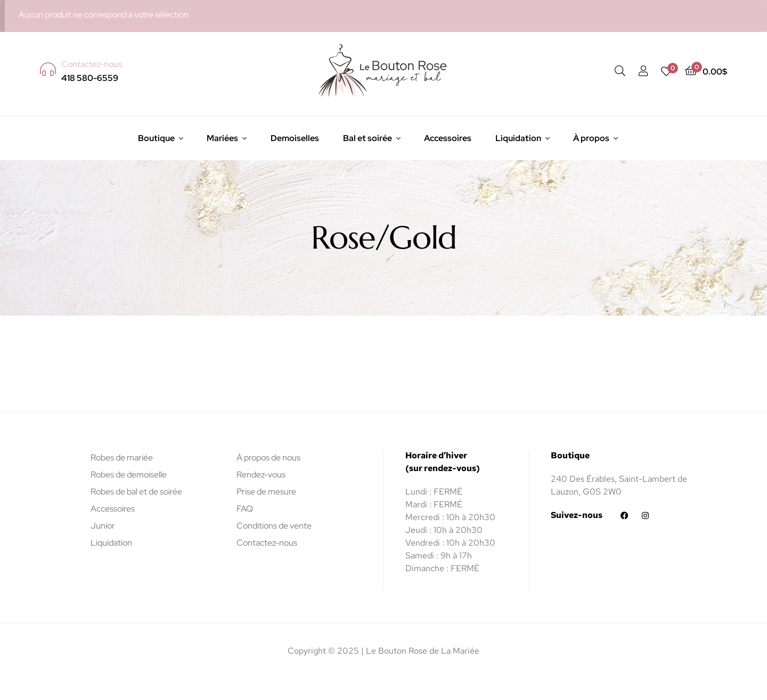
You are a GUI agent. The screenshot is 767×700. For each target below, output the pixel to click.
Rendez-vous (261, 475)
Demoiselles (295, 138)
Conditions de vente (274, 526)
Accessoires (448, 138)
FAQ (245, 509)
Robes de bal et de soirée (136, 492)
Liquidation (518, 138)
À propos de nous (268, 458)
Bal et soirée (368, 138)
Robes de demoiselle (129, 475)
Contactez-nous (267, 543)
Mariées (222, 138)
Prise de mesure (266, 492)
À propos (591, 138)
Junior (103, 526)
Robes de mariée (122, 458)
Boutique (156, 138)
